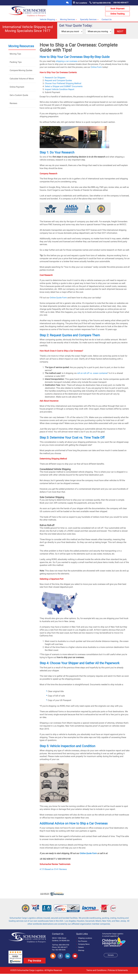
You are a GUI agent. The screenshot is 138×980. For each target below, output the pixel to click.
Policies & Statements (118, 970)
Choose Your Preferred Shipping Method (63, 83)
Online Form (96, 67)
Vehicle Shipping (47, 19)
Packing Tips (16, 62)
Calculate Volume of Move (22, 79)
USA (121, 3)
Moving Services (68, 19)
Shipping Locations (84, 938)
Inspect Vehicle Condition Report (60, 89)
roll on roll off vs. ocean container (92, 373)
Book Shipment (117, 9)
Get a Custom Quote (19, 95)
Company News (83, 944)
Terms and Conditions (96, 970)
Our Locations (81, 3)
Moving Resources (21, 46)
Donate (111, 955)
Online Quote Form (58, 298)
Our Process (82, 941)
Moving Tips (15, 54)
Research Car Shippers (55, 78)
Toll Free (100, 3)
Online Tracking (117, 14)
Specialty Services (88, 19)
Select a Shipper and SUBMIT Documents (64, 86)
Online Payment (17, 87)
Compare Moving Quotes (21, 70)
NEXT (120, 31)
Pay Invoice (35, 961)
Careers (80, 947)
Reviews (13, 103)
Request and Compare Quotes (58, 80)
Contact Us (107, 19)
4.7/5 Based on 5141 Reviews (53, 869)
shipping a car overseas (67, 61)
